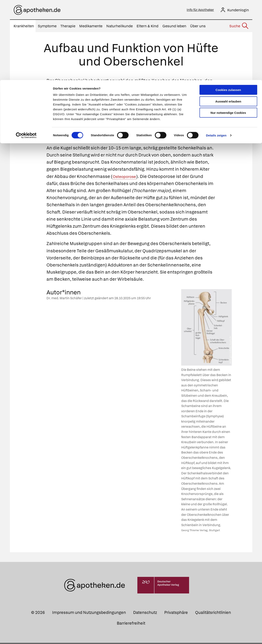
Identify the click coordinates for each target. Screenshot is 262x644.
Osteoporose (126, 178)
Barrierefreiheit (131, 624)
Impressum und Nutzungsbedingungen (89, 614)
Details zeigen (216, 55)
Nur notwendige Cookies (228, 33)
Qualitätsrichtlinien (213, 614)
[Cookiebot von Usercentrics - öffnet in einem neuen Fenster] (26, 55)
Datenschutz (145, 614)
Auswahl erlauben (228, 21)
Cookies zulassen (228, 10)
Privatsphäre (176, 614)
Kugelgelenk (130, 117)
